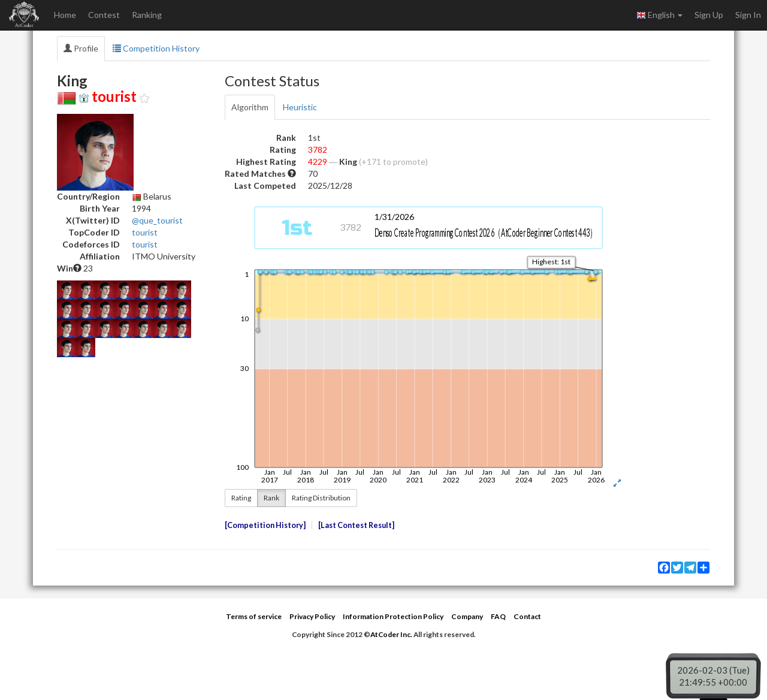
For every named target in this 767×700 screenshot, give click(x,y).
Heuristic (300, 107)
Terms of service (254, 616)
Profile (81, 48)
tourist (145, 232)
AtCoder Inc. (391, 634)
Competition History (156, 48)
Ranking (147, 15)
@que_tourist (157, 220)
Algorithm (250, 107)
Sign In (748, 15)
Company (467, 616)
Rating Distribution (321, 498)
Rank (271, 498)
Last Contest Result (356, 525)
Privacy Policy (312, 616)
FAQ (498, 616)
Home (65, 15)
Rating (241, 498)
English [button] (659, 15)
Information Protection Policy (393, 616)
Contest (104, 15)
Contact (527, 616)
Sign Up (709, 15)
